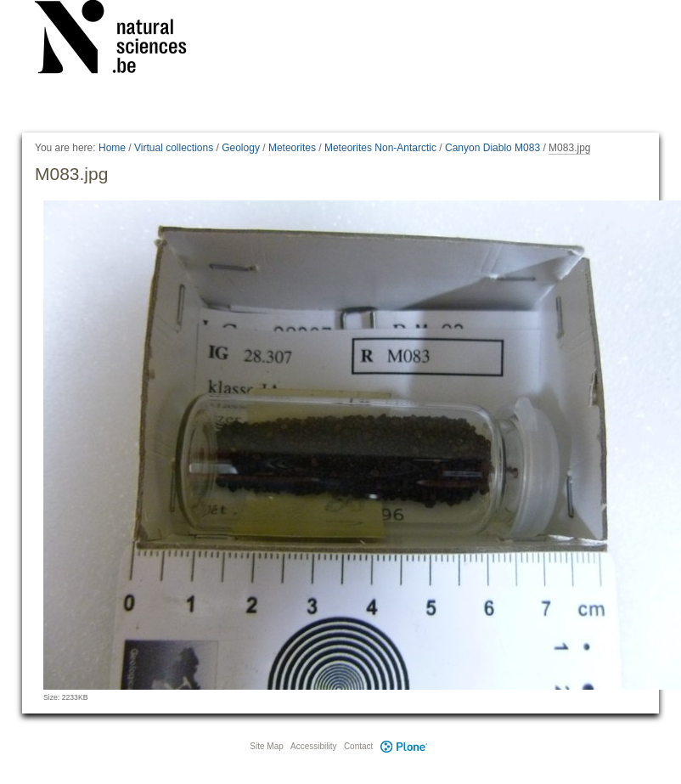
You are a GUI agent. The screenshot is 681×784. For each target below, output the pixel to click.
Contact (358, 746)
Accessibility (313, 746)
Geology (241, 148)
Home (112, 148)
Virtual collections (174, 148)
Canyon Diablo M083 (492, 148)
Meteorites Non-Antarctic (380, 148)
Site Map (266, 746)
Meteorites (292, 148)
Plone (403, 746)
